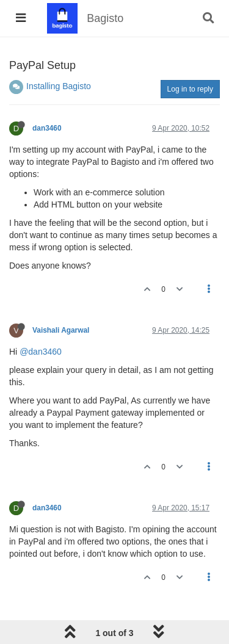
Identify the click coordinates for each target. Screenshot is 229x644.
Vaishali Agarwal (61, 330)
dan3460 (47, 128)
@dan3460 (41, 352)
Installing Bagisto (59, 86)
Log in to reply (190, 89)
